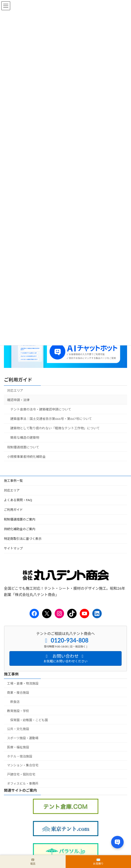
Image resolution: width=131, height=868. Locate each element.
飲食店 (15, 702)
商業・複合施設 (18, 693)
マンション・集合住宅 (23, 765)
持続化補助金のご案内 (20, 529)
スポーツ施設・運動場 (23, 738)
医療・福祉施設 (18, 747)
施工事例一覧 (13, 481)
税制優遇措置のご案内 (20, 519)
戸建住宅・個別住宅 (21, 775)
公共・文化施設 (18, 729)
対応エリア (15, 390)
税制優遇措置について (23, 447)
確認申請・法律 (18, 400)
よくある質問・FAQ (18, 500)
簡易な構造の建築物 (25, 438)
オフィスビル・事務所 (23, 783)
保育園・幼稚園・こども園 (29, 720)
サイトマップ (13, 548)
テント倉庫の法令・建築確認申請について (41, 409)
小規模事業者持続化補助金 (26, 457)
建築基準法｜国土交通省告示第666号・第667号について (51, 419)
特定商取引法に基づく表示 (23, 539)
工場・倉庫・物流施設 (23, 684)
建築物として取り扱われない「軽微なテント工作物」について (55, 428)
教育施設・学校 (18, 711)
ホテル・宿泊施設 (20, 756)
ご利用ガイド (18, 380)
